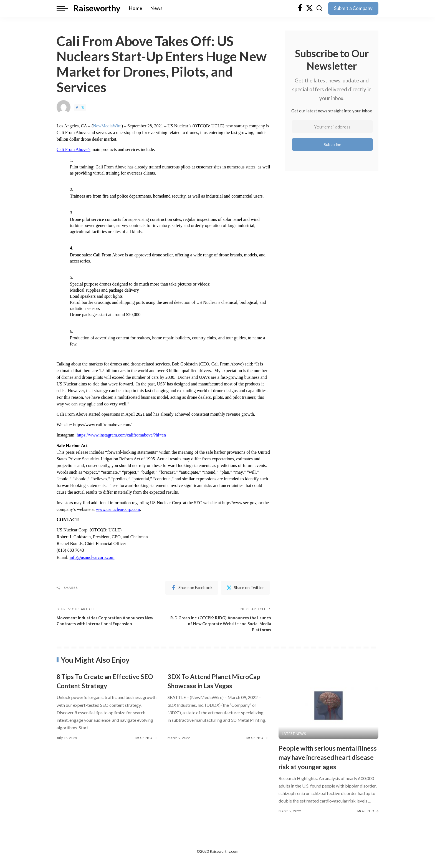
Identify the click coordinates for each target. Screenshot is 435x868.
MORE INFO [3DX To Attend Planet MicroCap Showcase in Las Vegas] (257, 747)
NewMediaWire (107, 126)
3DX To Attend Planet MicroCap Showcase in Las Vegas (211, 686)
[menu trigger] (65, 8)
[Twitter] (309, 8)
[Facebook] (300, 8)
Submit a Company (353, 8)
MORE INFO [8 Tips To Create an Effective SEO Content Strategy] (146, 738)
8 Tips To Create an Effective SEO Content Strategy (104, 682)
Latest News (294, 735)
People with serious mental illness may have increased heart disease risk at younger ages (326, 762)
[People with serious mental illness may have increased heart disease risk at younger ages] (328, 706)
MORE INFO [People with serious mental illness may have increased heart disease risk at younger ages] (368, 820)
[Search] (319, 8)
